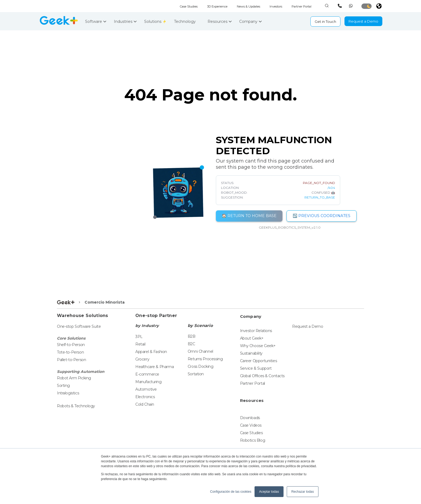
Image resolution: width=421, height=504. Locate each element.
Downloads (250, 418)
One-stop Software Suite (79, 326)
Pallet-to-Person (71, 360)
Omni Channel (200, 351)
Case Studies (189, 6)
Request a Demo (363, 21)
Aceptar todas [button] (269, 492)
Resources (220, 21)
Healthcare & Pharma (155, 367)
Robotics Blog (253, 440)
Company (251, 21)
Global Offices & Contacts (262, 376)
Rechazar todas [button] (303, 492)
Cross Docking (201, 366)
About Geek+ (252, 338)
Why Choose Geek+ (258, 346)
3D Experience (217, 6)
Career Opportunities (259, 361)
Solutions (153, 21)
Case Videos (251, 425)
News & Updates (248, 6)
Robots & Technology (76, 406)
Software (96, 21)
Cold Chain (145, 404)
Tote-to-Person (70, 352)
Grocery (142, 359)
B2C (191, 344)
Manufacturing (148, 382)
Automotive (146, 389)
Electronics (145, 397)
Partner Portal (302, 6)
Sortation (196, 374)
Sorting (63, 386)
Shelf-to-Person (71, 345)
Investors (276, 6)
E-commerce (147, 374)
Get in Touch (325, 21)
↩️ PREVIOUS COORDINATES (322, 216)
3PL (139, 337)
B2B (192, 336)
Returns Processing (205, 359)
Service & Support (256, 368)
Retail (140, 344)
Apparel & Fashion (151, 352)
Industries (125, 21)
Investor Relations (256, 331)
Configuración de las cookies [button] (231, 492)
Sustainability (251, 353)
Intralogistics (68, 393)
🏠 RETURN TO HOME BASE (249, 216)
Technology (187, 21)
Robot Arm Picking (74, 378)
